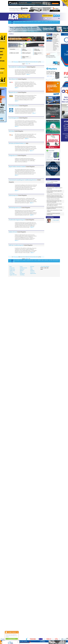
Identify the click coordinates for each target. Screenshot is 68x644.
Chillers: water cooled (25, 57)
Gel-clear (11, 131)
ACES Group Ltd (13, 195)
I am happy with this (12, 639)
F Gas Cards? (56, 220)
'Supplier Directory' (56, 17)
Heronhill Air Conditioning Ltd (18, 67)
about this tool (16, 641)
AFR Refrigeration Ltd (15, 208)
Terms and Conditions (45, 267)
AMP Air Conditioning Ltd (16, 245)
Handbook (32, 271)
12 (32, 62)
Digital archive (56, 22)
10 (29, 62)
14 (35, 62)
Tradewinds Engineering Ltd (17, 220)
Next (27, 64)
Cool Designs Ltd (14, 118)
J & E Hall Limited (14, 106)
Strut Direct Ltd (13, 79)
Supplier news (12, 271)
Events (36, 22)
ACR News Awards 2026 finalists (53, 199)
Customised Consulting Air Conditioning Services (23, 180)
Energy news (12, 268)
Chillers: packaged (26, 53)
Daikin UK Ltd (13, 232)
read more (8, 642)
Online (32, 269)
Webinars (39, 22)
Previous (16, 62)
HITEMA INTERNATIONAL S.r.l (17, 143)
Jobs (21, 22)
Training (24, 22)
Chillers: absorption (25, 50)
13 (34, 62)
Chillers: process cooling (38, 54)
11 (31, 62)
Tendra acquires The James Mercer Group (55, 194)
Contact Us (32, 272)
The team (51, 22)
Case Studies (12, 273)
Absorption (13, 49)
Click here (49, 181)
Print (31, 268)
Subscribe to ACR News (56, 36)
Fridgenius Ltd (13, 155)
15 (37, 62)
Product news (12, 269)
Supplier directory (30, 22)
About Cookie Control (6, 632)
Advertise (46, 22)
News (15, 22)
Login (13, 23)
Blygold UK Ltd (13, 92)
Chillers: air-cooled (14, 53)
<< (12, 62)
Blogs (43, 22)
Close (17, 632)
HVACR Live (22, 269)
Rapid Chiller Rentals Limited (17, 167)
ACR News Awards (23, 268)
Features (18, 22)
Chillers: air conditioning (37, 50)
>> (29, 64)
